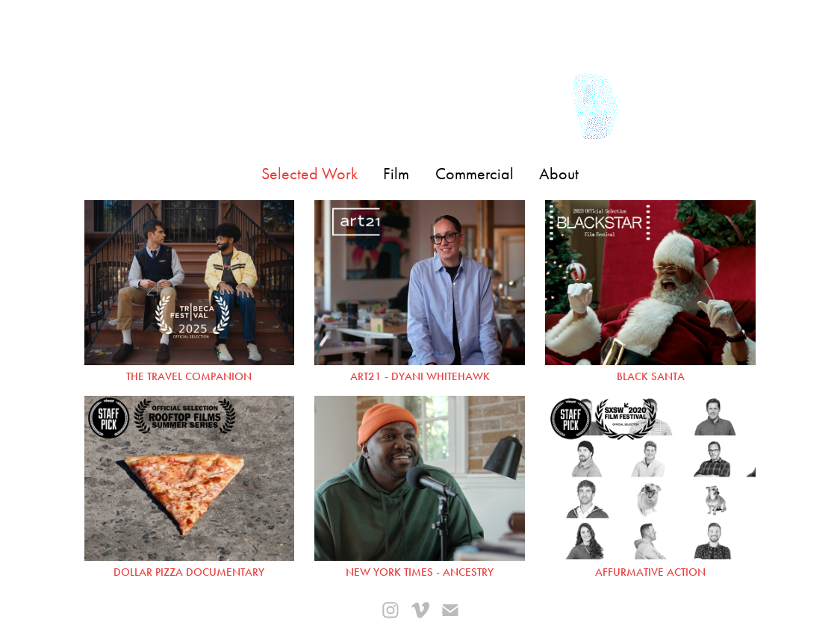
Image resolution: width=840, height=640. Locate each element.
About (559, 174)
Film (396, 174)
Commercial (475, 174)
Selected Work (309, 174)
